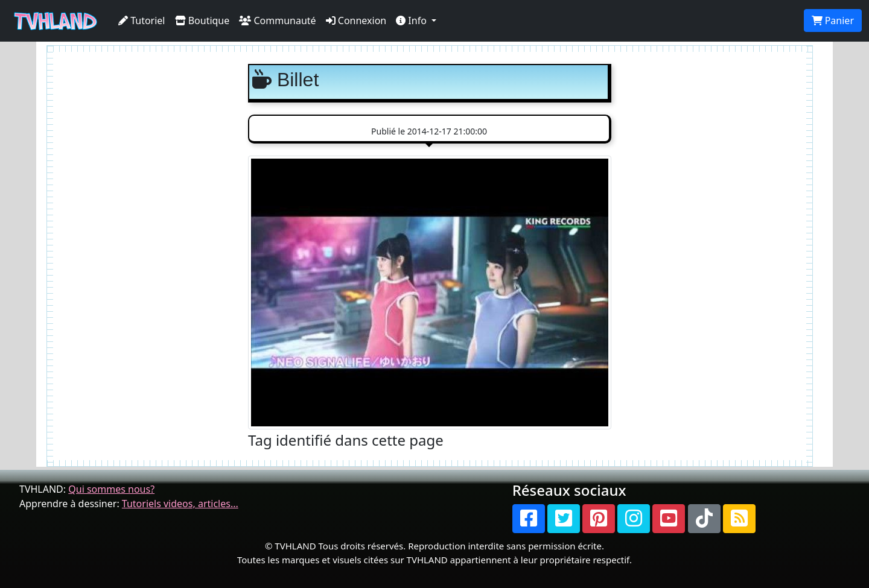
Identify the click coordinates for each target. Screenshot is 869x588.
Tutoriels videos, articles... (180, 504)
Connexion (356, 21)
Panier (833, 21)
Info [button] (412, 21)
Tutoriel (142, 21)
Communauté (277, 21)
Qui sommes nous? (111, 489)
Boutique (202, 21)
